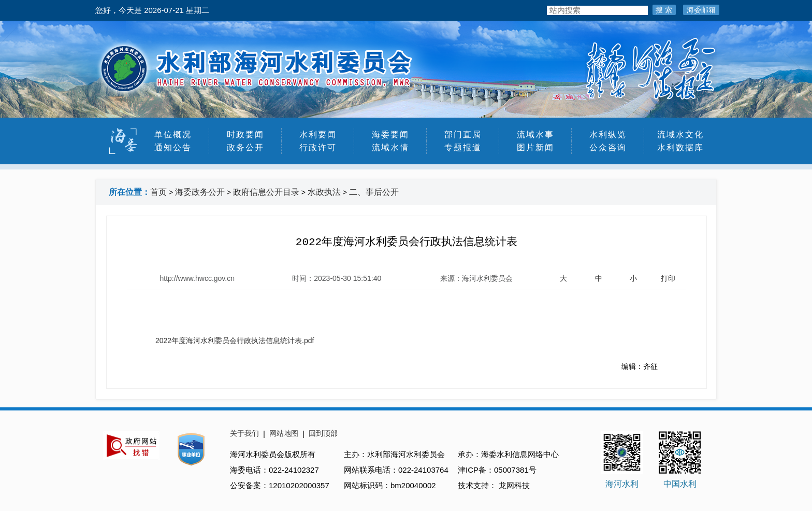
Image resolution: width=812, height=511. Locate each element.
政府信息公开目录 (266, 192)
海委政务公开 (200, 192)
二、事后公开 (374, 192)
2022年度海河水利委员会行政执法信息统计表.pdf (235, 340)
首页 (158, 192)
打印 (668, 278)
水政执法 (324, 192)
